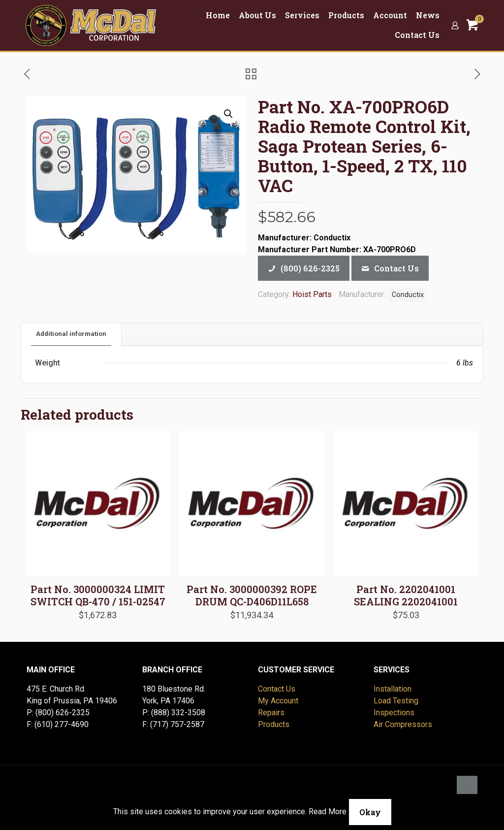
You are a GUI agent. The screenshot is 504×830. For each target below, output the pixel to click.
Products (274, 724)
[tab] (71, 334)
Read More (328, 812)
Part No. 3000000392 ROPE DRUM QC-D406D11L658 (252, 595)
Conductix (408, 295)
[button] (229, 114)
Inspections (394, 713)
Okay (370, 812)
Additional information (71, 334)
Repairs (271, 713)
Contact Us (277, 689)
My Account (278, 701)
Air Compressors (403, 724)
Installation (393, 689)
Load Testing (396, 701)
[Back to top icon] (467, 786)
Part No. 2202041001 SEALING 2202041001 (406, 595)
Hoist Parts (312, 294)
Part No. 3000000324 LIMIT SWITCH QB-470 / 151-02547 (98, 595)
